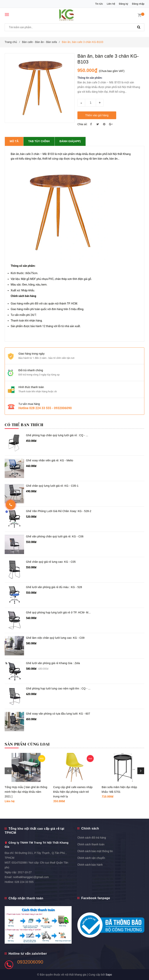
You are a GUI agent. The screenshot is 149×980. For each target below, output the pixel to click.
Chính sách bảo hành (90, 865)
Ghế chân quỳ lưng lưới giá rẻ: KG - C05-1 (52, 486)
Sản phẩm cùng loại (27, 744)
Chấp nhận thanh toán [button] (26, 898)
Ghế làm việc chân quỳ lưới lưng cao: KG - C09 (55, 638)
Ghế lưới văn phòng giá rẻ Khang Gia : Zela (53, 663)
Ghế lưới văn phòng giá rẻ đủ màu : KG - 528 (54, 587)
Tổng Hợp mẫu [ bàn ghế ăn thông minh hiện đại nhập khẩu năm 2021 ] (26, 792)
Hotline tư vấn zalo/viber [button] (28, 954)
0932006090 (30, 962)
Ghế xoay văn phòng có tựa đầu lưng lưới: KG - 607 (58, 714)
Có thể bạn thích (24, 425)
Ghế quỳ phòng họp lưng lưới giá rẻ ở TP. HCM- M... (58, 612)
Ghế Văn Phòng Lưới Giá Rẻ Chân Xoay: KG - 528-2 (59, 511)
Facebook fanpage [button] (96, 898)
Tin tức (99, 4)
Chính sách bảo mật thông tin (95, 851)
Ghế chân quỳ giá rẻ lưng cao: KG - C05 (51, 562)
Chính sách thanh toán (91, 844)
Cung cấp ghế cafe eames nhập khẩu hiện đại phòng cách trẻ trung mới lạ (73, 792)
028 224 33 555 (24, 882)
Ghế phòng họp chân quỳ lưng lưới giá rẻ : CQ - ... (57, 435)
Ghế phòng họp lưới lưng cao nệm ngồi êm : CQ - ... (58, 688)
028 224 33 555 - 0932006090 (51, 408)
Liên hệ (111, 4)
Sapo (109, 975)
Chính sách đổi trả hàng (92, 838)
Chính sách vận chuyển (91, 858)
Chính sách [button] (90, 828)
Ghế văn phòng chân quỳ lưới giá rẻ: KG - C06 (55, 536)
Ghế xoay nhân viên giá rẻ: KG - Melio (50, 460)
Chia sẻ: (82, 124)
